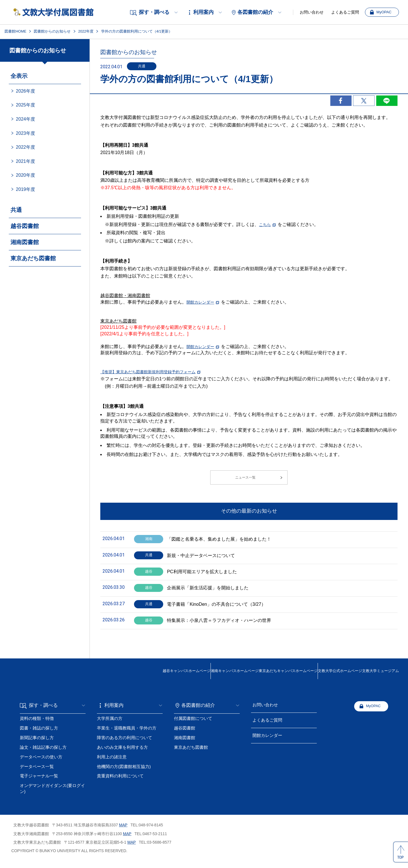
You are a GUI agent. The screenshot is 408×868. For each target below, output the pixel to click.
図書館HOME (15, 31)
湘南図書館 (25, 242)
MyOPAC (384, 12)
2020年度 (25, 175)
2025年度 (25, 105)
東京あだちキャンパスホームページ (243, 680)
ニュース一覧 (245, 480)
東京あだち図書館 (33, 258)
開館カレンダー (202, 302)
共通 (16, 210)
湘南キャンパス (171, 681)
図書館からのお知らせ (52, 31)
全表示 (19, 76)
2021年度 (25, 161)
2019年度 (25, 189)
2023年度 (25, 133)
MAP (123, 832)
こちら (266, 224)
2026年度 (25, 91)
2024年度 (25, 119)
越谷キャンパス (105, 681)
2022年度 (86, 31)
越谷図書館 (25, 226)
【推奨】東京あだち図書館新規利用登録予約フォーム (155, 372)
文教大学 (313, 681)
